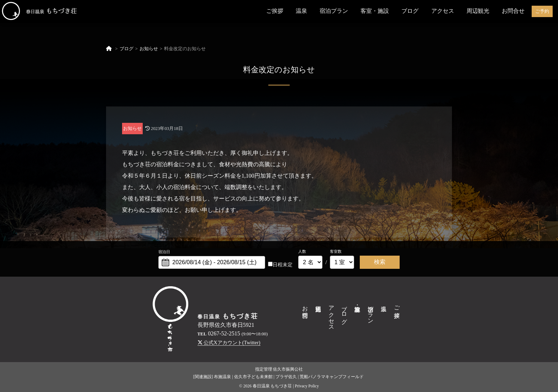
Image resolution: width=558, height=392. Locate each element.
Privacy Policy (307, 386)
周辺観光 (478, 11)
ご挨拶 (275, 11)
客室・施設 (375, 11)
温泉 (301, 11)
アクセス (443, 11)
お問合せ (513, 11)
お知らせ (149, 49)
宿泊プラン (334, 11)
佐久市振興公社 (288, 369)
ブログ (410, 11)
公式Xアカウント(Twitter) (229, 343)
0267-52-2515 (224, 333)
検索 (380, 262)
